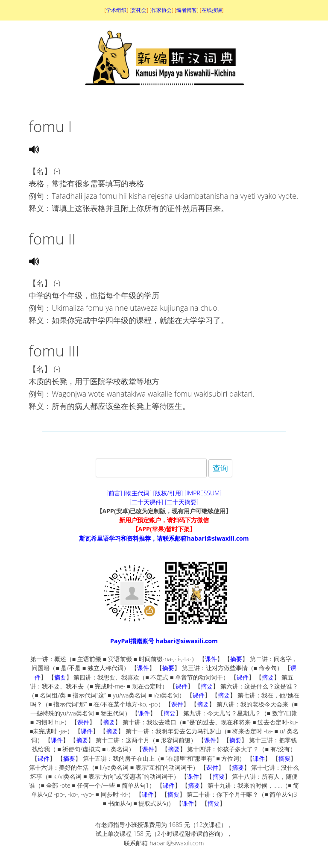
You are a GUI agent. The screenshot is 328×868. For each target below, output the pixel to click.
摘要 (236, 659)
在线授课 (212, 10)
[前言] (114, 493)
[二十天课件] (146, 502)
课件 (211, 659)
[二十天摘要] (182, 502)
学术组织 (116, 10)
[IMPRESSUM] (203, 493)
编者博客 (187, 10)
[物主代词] (138, 493)
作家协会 (161, 10)
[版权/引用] (168, 493)
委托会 (139, 10)
